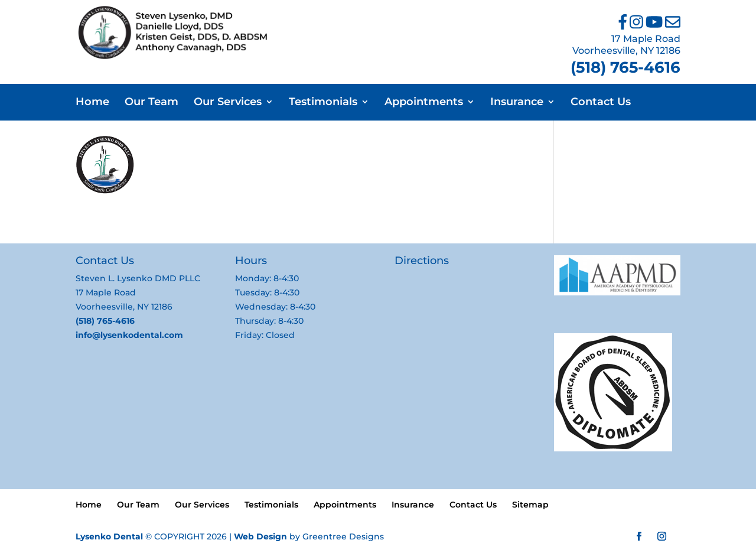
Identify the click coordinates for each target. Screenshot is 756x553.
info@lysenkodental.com (129, 335)
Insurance (517, 103)
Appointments (424, 103)
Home (92, 103)
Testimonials (323, 103)
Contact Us (601, 103)
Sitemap (530, 505)
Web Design (260, 536)
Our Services (228, 103)
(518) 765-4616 (625, 67)
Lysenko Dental (109, 536)
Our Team (151, 103)
